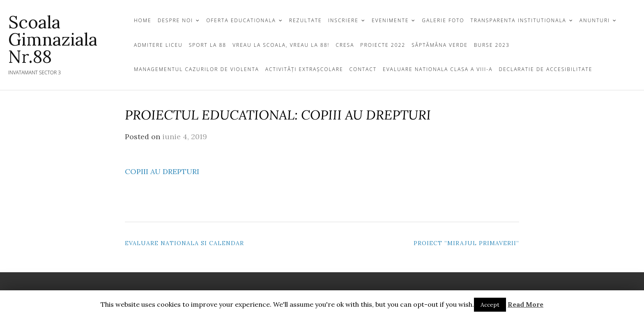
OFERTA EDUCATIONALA (241, 20)
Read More (526, 304)
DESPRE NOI (175, 20)
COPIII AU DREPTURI (162, 171)
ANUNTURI (595, 20)
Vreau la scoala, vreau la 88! (281, 45)
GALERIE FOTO (443, 20)
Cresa (345, 45)
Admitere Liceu (158, 45)
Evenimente (390, 20)
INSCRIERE (343, 20)
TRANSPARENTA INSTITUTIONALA (519, 20)
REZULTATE (306, 20)
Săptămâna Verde (440, 45)
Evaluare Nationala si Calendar (184, 243)
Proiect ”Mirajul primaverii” (466, 243)
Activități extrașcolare (304, 69)
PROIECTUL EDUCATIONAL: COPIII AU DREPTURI (278, 115)
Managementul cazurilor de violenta (197, 69)
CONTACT (363, 69)
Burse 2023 (492, 45)
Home (143, 20)
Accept (490, 305)
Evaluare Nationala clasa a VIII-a (438, 69)
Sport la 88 (208, 45)
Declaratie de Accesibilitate (545, 69)
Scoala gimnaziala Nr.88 (53, 39)
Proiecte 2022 (383, 45)
